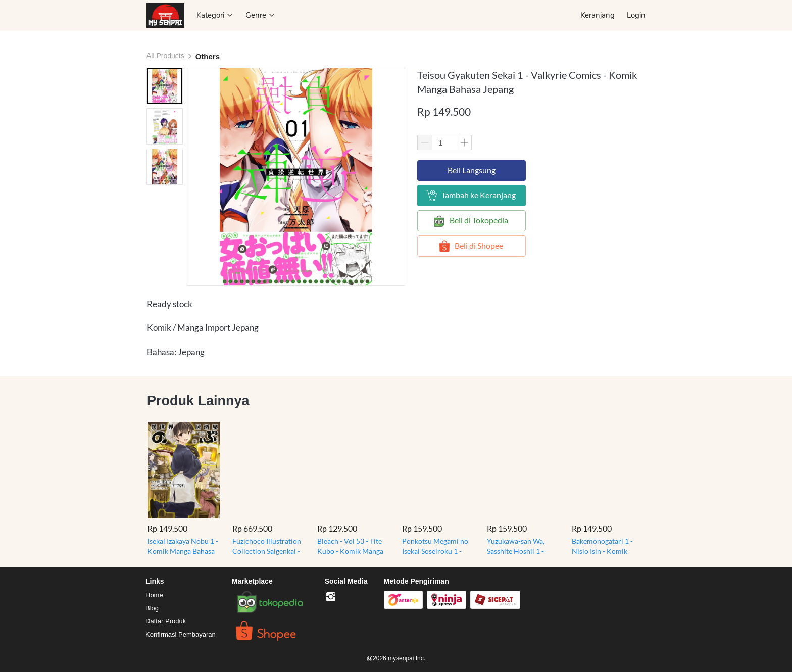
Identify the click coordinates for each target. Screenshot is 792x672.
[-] (331, 597)
